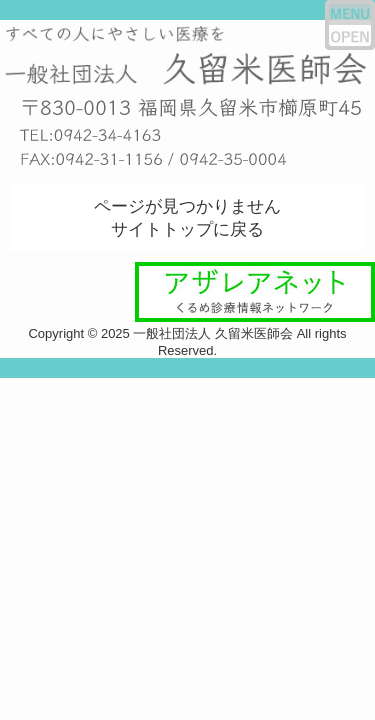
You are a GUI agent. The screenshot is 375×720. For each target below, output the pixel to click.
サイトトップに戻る (187, 229)
